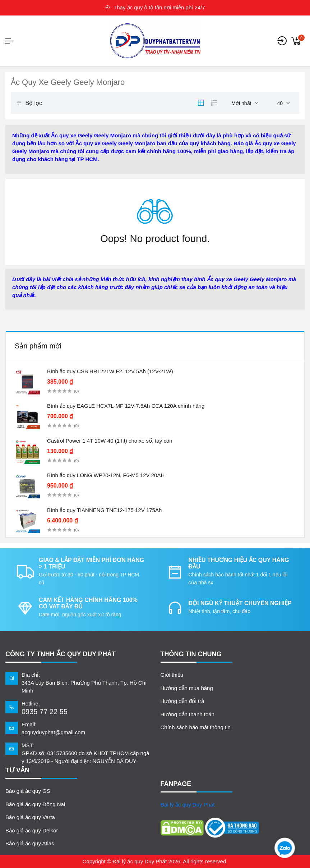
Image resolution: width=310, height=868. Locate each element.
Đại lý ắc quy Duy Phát (188, 805)
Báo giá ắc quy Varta (30, 817)
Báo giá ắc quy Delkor (32, 830)
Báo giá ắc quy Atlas (30, 843)
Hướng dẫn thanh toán (188, 714)
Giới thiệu (172, 675)
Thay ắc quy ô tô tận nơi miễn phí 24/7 (155, 7)
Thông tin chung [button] (191, 654)
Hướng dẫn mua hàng (187, 688)
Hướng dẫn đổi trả (182, 701)
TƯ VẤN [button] (17, 770)
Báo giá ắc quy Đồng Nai (35, 804)
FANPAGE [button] (176, 784)
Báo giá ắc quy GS (28, 791)
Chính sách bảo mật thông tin (196, 727)
